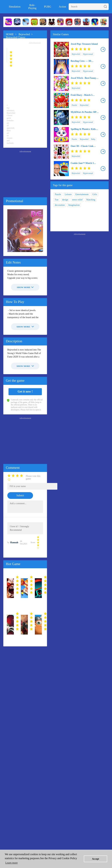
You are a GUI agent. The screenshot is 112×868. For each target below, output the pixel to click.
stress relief (77, 200)
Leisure (68, 194)
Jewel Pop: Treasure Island (84, 44)
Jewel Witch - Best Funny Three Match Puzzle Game (84, 78)
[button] (39, 231)
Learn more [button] (11, 863)
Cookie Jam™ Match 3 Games (82, 163)
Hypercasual (88, 54)
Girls (95, 194)
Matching (91, 200)
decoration (60, 205)
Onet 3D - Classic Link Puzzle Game (82, 146)
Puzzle (74, 105)
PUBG (48, 7)
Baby (93, 139)
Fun (57, 200)
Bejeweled (24, 34)
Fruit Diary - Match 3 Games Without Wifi (81, 95)
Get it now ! (25, 392)
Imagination (74, 205)
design (65, 200)
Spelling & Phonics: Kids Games (83, 129)
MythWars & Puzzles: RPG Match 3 (84, 112)
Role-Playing (32, 7)
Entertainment (82, 194)
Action (62, 7)
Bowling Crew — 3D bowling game (81, 61)
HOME (10, 34)
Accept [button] (95, 859)
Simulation (15, 7)
